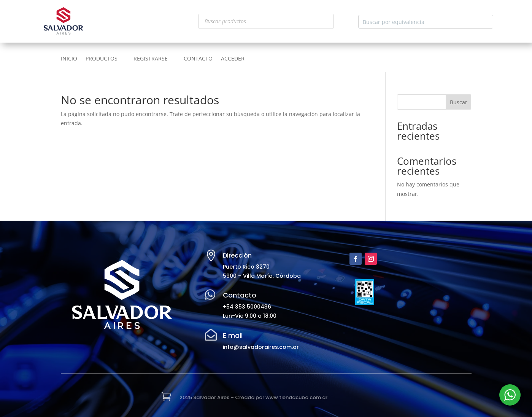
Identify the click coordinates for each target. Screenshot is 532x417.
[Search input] (420, 22)
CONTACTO (198, 59)
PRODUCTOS (102, 59)
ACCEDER (233, 59)
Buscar (459, 102)
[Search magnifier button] (486, 22)
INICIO (69, 59)
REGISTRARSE (151, 59)
